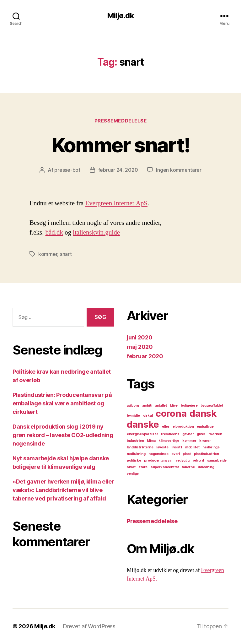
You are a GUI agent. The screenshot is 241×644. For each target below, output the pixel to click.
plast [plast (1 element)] (187, 454)
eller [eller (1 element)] (166, 427)
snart (66, 254)
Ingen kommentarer (179, 170)
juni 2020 (140, 337)
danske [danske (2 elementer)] (143, 424)
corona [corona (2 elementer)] (171, 413)
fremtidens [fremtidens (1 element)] (170, 434)
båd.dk (54, 233)
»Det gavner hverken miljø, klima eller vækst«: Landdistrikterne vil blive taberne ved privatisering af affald (63, 490)
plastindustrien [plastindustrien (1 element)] (206, 454)
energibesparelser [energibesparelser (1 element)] (142, 434)
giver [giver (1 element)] (201, 434)
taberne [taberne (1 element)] (188, 467)
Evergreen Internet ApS (116, 203)
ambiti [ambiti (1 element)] (147, 406)
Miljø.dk (120, 16)
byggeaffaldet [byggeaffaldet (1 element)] (212, 406)
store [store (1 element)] (143, 467)
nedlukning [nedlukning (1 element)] (136, 454)
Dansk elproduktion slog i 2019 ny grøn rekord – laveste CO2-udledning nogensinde (63, 435)
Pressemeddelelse (121, 121)
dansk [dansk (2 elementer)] (203, 413)
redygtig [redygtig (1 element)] (183, 460)
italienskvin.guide (96, 233)
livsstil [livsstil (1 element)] (177, 447)
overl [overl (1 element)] (176, 454)
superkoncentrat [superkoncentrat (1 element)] (165, 467)
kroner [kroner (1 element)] (205, 441)
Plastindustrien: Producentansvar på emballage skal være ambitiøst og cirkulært (62, 403)
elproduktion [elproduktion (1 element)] (183, 427)
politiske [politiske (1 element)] (134, 460)
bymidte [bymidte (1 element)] (133, 416)
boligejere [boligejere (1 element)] (189, 406)
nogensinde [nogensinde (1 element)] (158, 454)
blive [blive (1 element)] (174, 406)
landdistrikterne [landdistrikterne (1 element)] (140, 447)
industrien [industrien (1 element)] (135, 441)
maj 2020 (140, 347)
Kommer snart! (120, 145)
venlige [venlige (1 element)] (133, 474)
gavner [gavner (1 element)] (188, 434)
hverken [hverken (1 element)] (215, 434)
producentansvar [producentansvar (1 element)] (158, 460)
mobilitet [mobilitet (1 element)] (192, 447)
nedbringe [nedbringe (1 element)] (211, 447)
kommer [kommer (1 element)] (189, 441)
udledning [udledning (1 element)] (206, 467)
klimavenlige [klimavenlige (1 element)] (169, 441)
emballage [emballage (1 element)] (205, 427)
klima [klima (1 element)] (151, 441)
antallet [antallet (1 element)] (161, 406)
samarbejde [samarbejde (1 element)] (217, 460)
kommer (48, 254)
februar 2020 (145, 356)
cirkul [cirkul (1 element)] (148, 416)
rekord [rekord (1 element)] (198, 460)
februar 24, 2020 (118, 170)
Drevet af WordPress (89, 626)
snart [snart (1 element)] (131, 467)
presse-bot (67, 170)
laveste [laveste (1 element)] (162, 447)
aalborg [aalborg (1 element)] (133, 406)
